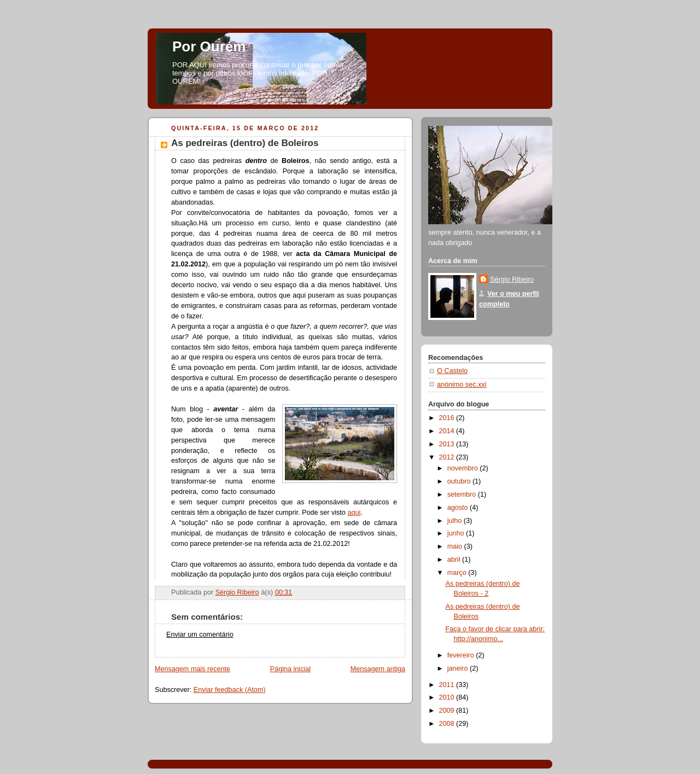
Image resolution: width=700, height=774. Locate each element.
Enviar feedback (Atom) (230, 690)
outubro (460, 481)
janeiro (459, 668)
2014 (448, 431)
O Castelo (452, 371)
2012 (448, 457)
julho (456, 521)
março (458, 573)
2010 (448, 697)
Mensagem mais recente (192, 669)
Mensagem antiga (378, 669)
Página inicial (290, 669)
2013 (448, 444)
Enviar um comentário (200, 635)
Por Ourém (209, 46)
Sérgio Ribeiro (512, 280)
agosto (459, 508)
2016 (448, 418)
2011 (448, 685)
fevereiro (462, 655)
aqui (354, 513)
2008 (448, 724)
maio (456, 546)
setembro (463, 494)
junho (457, 533)
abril (455, 560)
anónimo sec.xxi (462, 385)
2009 (448, 711)
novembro (464, 468)
